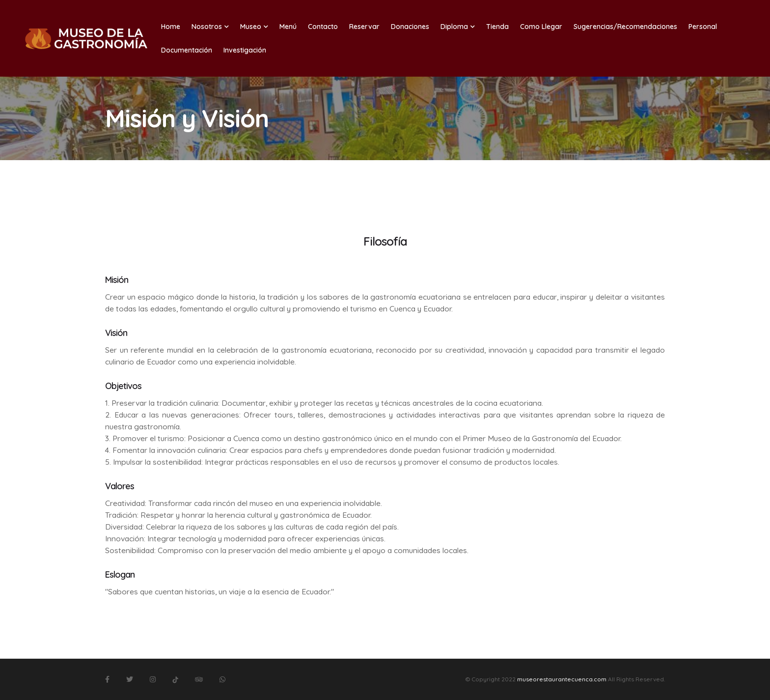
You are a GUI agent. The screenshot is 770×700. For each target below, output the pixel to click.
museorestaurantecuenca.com (562, 679)
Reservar (364, 27)
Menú (288, 27)
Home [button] (171, 27)
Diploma (458, 27)
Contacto (323, 27)
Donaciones (410, 27)
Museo (254, 27)
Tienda (497, 27)
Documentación (187, 50)
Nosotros (210, 27)
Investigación (245, 50)
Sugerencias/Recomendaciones (625, 27)
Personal (703, 27)
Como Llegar (541, 27)
